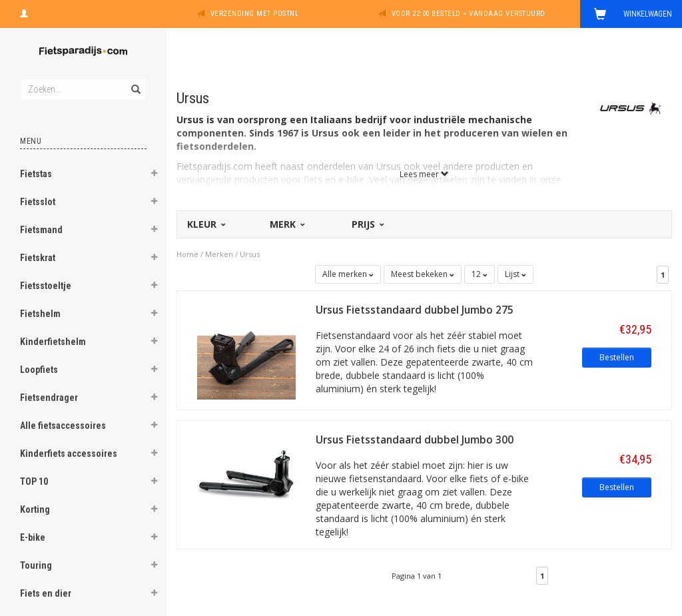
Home (187, 254)
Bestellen (617, 357)
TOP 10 (34, 481)
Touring (36, 565)
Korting (35, 509)
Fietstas (36, 174)
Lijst (515, 274)
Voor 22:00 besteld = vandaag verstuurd (469, 14)
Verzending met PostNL (255, 14)
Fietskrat (38, 258)
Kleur (205, 224)
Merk (286, 224)
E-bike (33, 537)
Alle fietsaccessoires (63, 426)
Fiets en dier (46, 593)
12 (480, 274)
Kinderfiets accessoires (69, 454)
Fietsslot (38, 202)
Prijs (367, 224)
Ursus (250, 254)
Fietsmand (41, 230)
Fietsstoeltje (46, 286)
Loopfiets (39, 370)
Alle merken (348, 274)
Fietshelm (40, 314)
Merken (219, 254)
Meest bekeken (423, 274)
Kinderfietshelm (53, 342)
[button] (154, 175)
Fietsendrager (49, 398)
